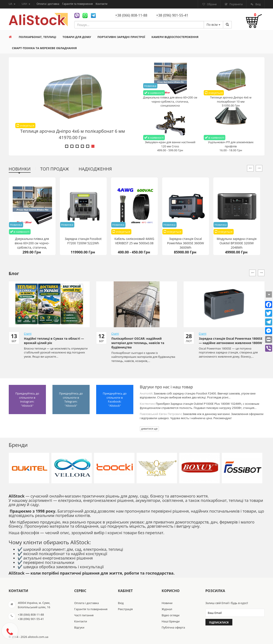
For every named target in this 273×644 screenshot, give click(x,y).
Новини (167, 603)
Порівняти (236, 4)
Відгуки (79, 627)
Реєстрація (125, 609)
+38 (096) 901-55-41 (172, 15)
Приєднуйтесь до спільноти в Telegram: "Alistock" (71, 399)
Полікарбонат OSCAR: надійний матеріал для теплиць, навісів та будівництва (138, 343)
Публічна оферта (173, 627)
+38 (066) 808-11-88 (131, 15)
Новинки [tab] (20, 169)
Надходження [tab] (95, 169)
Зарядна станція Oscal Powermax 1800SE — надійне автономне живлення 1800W (231, 341)
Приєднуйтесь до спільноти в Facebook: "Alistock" (115, 399)
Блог (14, 273)
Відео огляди (171, 615)
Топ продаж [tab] (55, 169)
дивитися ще (149, 429)
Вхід (258, 4)
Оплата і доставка (48, 4)
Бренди (18, 445)
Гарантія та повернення (78, 4)
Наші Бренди (171, 621)
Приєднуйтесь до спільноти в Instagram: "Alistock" (27, 399)
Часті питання (84, 615)
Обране (212, 4)
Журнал (167, 609)
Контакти (102, 4)
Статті (28, 334)
